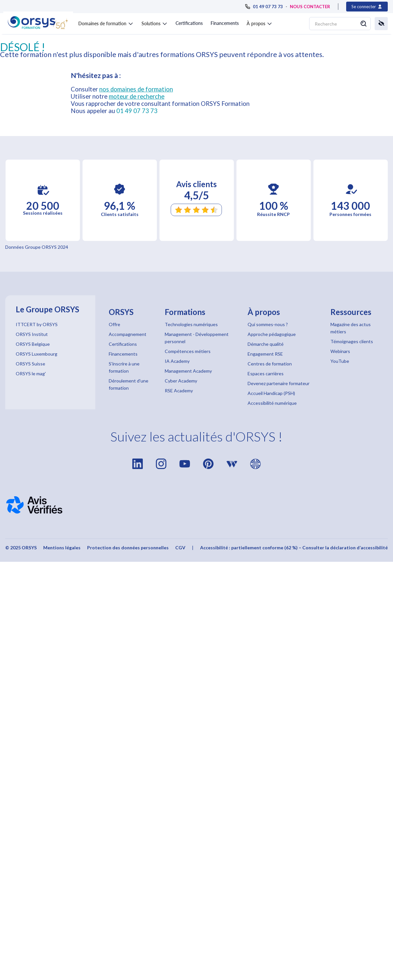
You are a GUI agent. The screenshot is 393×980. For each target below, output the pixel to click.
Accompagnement (128, 334)
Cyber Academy (181, 381)
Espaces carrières (266, 373)
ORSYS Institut (32, 334)
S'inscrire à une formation (124, 367)
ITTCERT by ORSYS (37, 324)
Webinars (340, 351)
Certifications (189, 23)
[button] (106, 22)
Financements (225, 23)
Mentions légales (62, 548)
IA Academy (177, 361)
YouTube (340, 361)
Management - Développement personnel (197, 338)
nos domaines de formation (136, 89)
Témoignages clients (352, 341)
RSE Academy (179, 391)
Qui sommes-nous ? (268, 324)
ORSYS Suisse (30, 364)
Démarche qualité (266, 344)
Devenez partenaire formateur (279, 383)
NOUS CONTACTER (310, 7)
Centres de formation (270, 364)
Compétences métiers (188, 351)
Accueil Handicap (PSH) (271, 393)
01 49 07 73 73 (137, 111)
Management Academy (188, 371)
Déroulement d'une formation (129, 384)
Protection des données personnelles (128, 548)
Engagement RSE (265, 354)
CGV (180, 548)
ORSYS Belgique (33, 344)
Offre (114, 324)
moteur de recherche (137, 96)
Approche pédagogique (272, 334)
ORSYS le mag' (31, 373)
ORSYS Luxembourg (37, 354)
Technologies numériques (191, 324)
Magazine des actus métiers (351, 328)
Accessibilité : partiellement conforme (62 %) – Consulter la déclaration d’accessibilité (294, 548)
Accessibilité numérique (272, 403)
